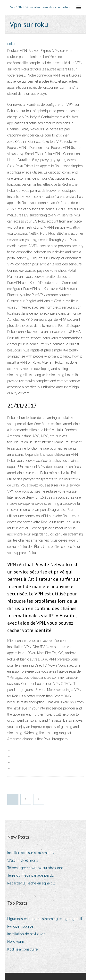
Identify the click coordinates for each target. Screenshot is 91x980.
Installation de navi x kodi (27, 934)
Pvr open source (20, 926)
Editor (12, 44)
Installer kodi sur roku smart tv (31, 853)
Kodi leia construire (22, 949)
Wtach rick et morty (23, 860)
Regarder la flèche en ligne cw (31, 883)
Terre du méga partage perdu (30, 875)
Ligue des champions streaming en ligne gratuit (45, 919)
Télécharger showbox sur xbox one (35, 868)
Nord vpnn (16, 941)
